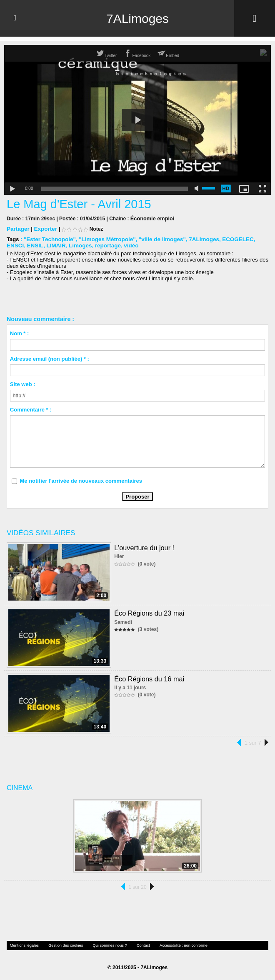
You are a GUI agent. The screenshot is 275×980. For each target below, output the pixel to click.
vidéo (107, 245)
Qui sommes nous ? (102, 945)
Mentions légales (23, 945)
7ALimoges (137, 18)
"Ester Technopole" (49, 239)
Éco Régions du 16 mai (149, 678)
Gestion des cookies (61, 945)
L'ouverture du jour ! (144, 547)
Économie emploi (151, 218)
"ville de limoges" (157, 239)
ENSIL (15, 245)
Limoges (59, 245)
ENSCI (257, 239)
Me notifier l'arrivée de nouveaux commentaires (81, 480)
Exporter (44, 228)
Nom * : (20, 333)
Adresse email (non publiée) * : (50, 358)
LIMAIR (35, 245)
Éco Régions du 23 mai (149, 612)
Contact (134, 945)
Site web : (23, 384)
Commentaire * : (31, 409)
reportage (85, 245)
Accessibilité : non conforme (171, 945)
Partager (18, 228)
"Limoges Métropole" (105, 239)
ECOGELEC (231, 239)
